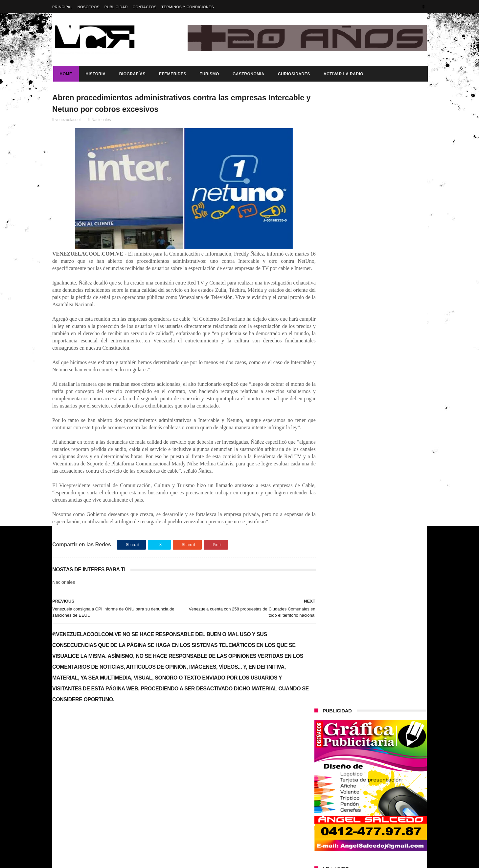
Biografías (131, 74)
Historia (95, 74)
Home (65, 74)
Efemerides (172, 74)
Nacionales (101, 121)
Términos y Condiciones (188, 7)
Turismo (208, 74)
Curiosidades (293, 74)
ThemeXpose (169, 860)
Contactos (145, 7)
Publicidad (116, 7)
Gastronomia (248, 74)
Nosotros (89, 7)
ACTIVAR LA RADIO (342, 74)
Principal (62, 7)
